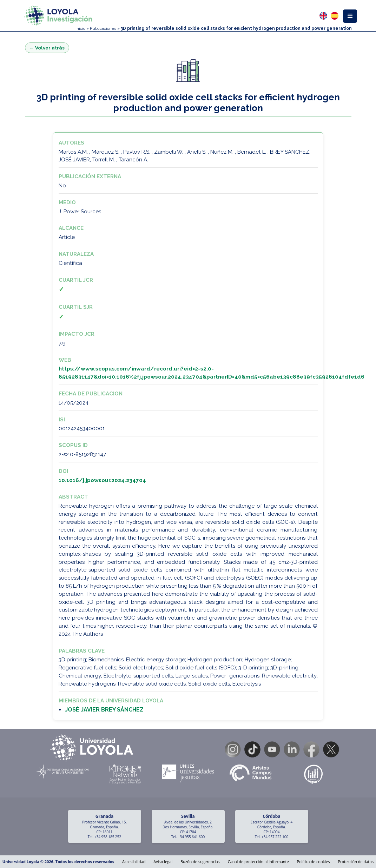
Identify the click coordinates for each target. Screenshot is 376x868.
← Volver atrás (47, 48)
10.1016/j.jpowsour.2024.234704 (102, 480)
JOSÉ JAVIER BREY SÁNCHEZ (104, 710)
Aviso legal (163, 862)
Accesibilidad (134, 862)
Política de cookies (314, 862)
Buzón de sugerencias (200, 862)
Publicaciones (103, 28)
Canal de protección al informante (258, 862)
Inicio (80, 28)
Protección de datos (356, 862)
